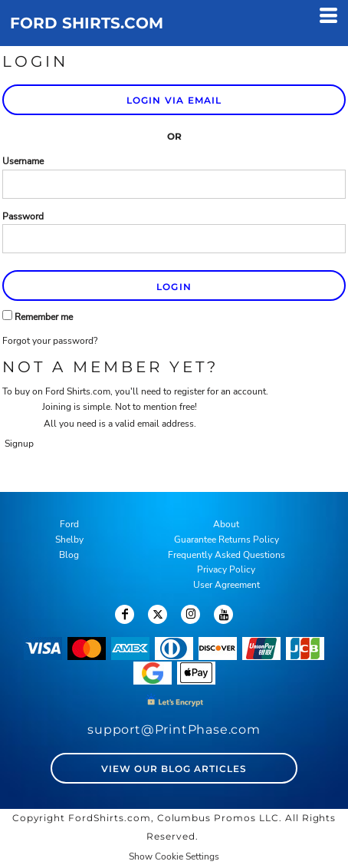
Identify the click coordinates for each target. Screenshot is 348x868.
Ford (69, 524)
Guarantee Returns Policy (227, 540)
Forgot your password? (50, 341)
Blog (69, 555)
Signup (19, 444)
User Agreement (227, 585)
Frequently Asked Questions (227, 555)
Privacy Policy (226, 569)
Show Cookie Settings (174, 856)
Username (23, 161)
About (226, 524)
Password (23, 216)
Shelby (69, 540)
